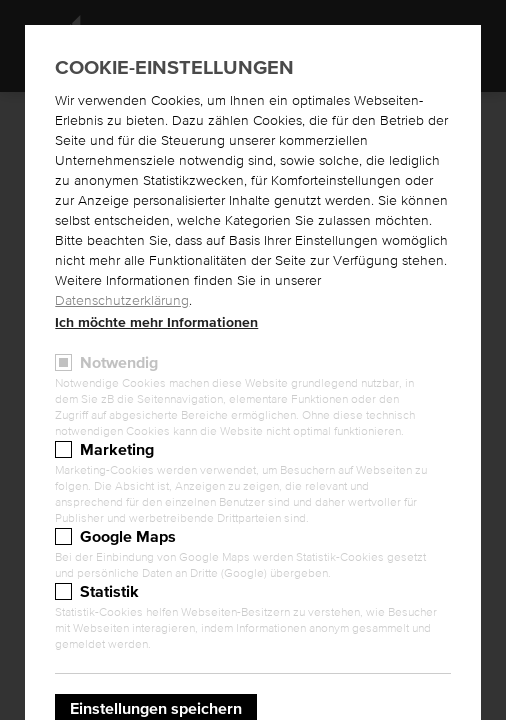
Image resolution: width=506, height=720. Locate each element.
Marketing (117, 450)
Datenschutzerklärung (122, 301)
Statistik (109, 592)
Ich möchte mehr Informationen (156, 323)
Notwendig (119, 363)
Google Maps (128, 537)
